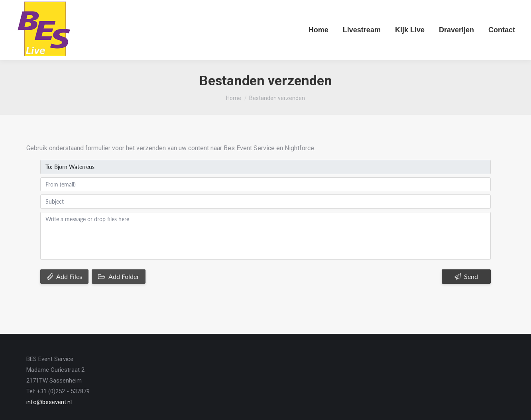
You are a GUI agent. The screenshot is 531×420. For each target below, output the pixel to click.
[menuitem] (319, 30)
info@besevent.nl (49, 369)
